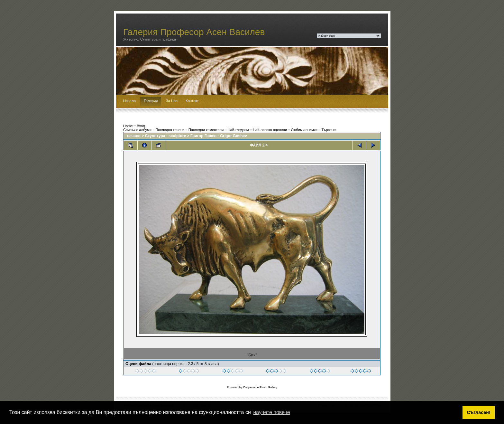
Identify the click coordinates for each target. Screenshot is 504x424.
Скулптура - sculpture (165, 136)
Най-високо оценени (270, 130)
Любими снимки (304, 130)
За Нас (172, 101)
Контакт (192, 101)
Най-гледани (238, 130)
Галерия (151, 101)
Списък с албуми (137, 130)
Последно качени (170, 130)
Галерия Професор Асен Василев (194, 32)
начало (134, 136)
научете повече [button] (272, 412)
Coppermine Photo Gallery (260, 387)
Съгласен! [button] (479, 412)
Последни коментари (206, 130)
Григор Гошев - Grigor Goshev (219, 136)
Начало (129, 101)
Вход (141, 126)
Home (128, 126)
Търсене (328, 130)
